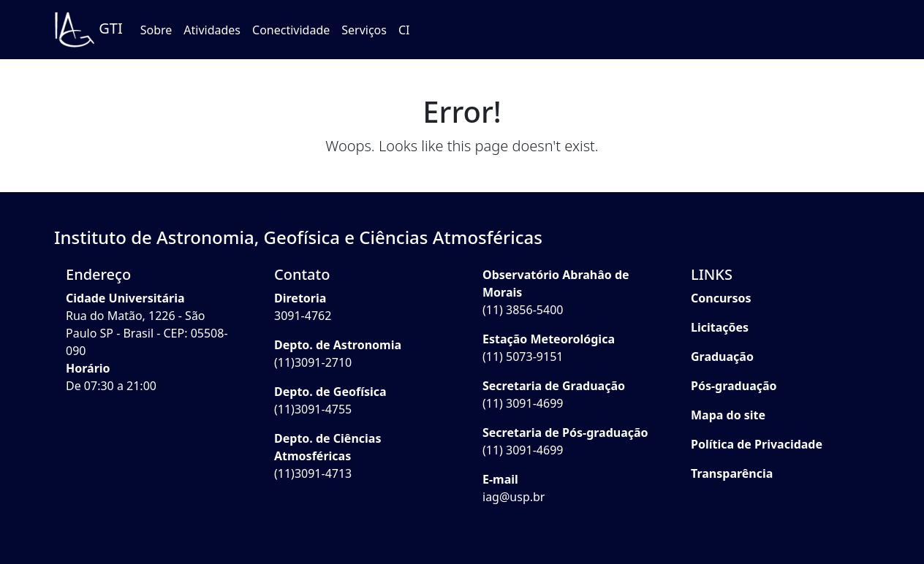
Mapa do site (728, 415)
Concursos (721, 298)
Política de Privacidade (757, 444)
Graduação (722, 357)
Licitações (720, 327)
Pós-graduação (734, 386)
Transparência (732, 473)
